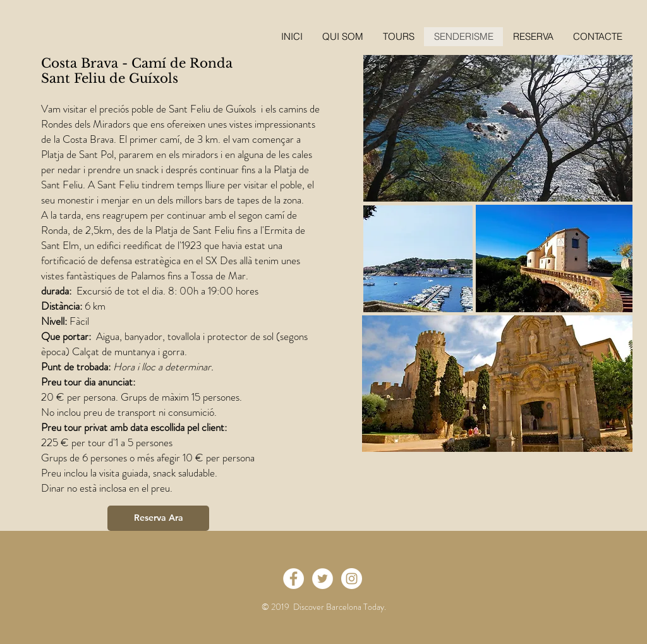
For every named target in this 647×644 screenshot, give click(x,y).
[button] (533, 37)
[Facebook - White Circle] (293, 579)
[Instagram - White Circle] (352, 579)
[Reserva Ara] (158, 518)
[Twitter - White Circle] (323, 579)
